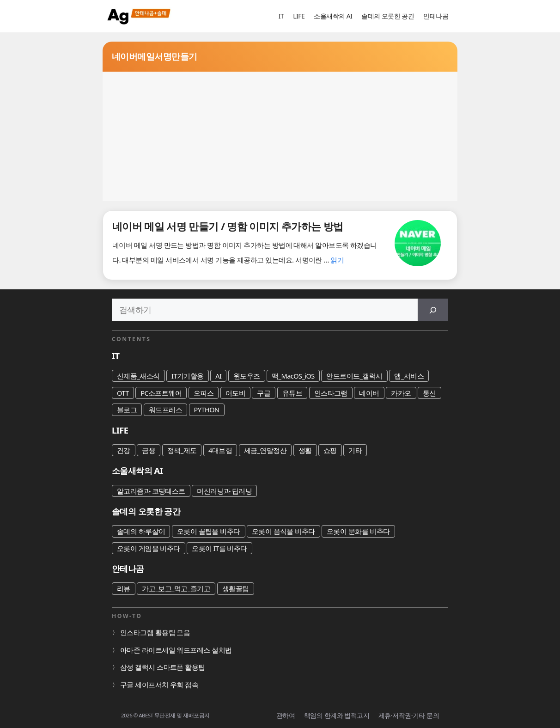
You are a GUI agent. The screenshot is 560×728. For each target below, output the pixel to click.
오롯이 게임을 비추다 (149, 548)
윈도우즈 (247, 376)
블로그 (127, 410)
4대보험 (220, 450)
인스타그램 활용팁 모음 (155, 632)
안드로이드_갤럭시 (354, 376)
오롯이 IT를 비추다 (219, 548)
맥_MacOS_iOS (293, 376)
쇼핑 (330, 450)
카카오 (401, 393)
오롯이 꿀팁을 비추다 (209, 531)
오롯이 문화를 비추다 (358, 531)
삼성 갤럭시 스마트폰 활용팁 (163, 667)
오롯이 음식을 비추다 (283, 531)
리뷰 (124, 588)
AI (218, 376)
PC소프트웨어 (161, 393)
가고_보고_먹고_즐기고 (176, 588)
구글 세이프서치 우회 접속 (159, 685)
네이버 (369, 393)
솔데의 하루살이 (141, 531)
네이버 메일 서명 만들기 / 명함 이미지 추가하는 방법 (228, 226)
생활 (305, 450)
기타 (355, 450)
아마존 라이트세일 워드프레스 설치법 (176, 650)
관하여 (286, 715)
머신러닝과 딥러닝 (224, 491)
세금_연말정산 (265, 450)
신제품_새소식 (138, 376)
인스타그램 (331, 393)
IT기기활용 (188, 376)
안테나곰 (436, 16)
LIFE (299, 16)
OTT (123, 393)
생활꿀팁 (236, 588)
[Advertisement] (280, 136)
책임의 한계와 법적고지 (337, 715)
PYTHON (207, 410)
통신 (429, 393)
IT (281, 16)
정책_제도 (182, 450)
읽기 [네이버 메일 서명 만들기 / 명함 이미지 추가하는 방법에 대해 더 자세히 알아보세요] (337, 260)
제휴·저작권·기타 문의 (409, 715)
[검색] (433, 310)
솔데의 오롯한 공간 (388, 16)
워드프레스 (165, 410)
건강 (124, 450)
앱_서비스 (409, 376)
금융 (149, 450)
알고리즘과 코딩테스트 (151, 491)
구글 (264, 393)
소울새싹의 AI (333, 16)
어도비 (235, 393)
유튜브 (292, 393)
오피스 (204, 393)
